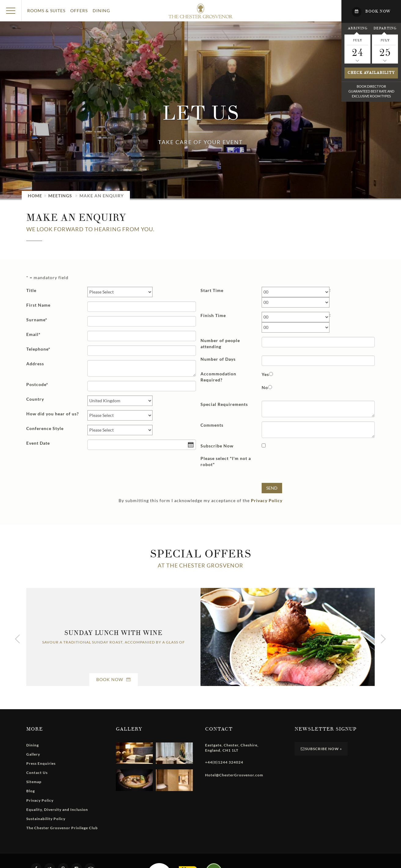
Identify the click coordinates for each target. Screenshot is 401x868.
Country (35, 399)
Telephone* (38, 349)
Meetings (60, 196)
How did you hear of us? (53, 414)
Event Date (38, 443)
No (265, 387)
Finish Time (213, 315)
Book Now (114, 679)
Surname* (37, 320)
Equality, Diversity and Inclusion (57, 810)
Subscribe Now (217, 446)
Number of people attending (220, 343)
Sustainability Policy (46, 819)
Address (35, 364)
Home (35, 196)
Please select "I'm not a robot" (226, 461)
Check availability (371, 73)
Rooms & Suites (46, 11)
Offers (79, 11)
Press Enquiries (41, 763)
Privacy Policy (267, 500)
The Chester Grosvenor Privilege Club (62, 828)
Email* (33, 334)
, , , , (232, 748)
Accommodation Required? (218, 377)
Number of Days (218, 359)
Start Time (212, 290)
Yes (265, 374)
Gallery (33, 754)
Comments (212, 425)
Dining (101, 11)
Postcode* (37, 384)
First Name (38, 305)
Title (31, 290)
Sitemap (34, 782)
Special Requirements (224, 404)
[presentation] (308, 467)
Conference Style (45, 428)
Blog (31, 791)
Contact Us (37, 773)
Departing (385, 28)
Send (272, 488)
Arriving (358, 28)
